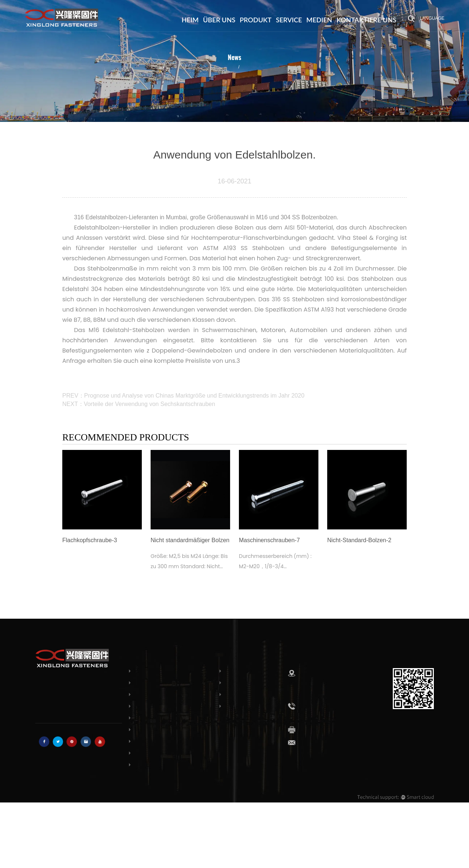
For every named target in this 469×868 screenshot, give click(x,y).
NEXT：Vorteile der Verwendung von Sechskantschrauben (139, 404)
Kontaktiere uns (366, 20)
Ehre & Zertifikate (259, 694)
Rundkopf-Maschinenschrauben (174, 730)
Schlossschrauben (156, 671)
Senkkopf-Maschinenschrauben (173, 718)
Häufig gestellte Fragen (267, 683)
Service (289, 20)
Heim (190, 20)
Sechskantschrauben (159, 683)
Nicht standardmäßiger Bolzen (171, 765)
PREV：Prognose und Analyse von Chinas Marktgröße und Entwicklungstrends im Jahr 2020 (183, 396)
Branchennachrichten (207, 66)
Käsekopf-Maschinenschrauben (173, 741)
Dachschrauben (153, 694)
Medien (319, 20)
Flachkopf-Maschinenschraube (172, 706)
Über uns (219, 20)
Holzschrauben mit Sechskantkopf (175, 753)
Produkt (256, 20)
